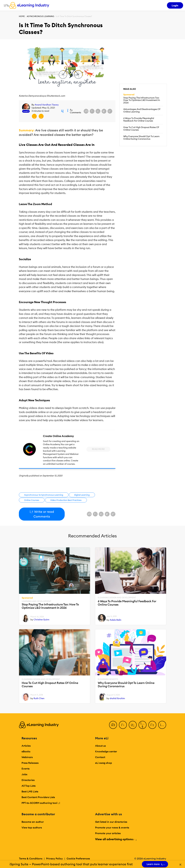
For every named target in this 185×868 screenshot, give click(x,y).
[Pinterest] (152, 725)
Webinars (27, 757)
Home (22, 16)
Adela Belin (115, 620)
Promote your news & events (112, 827)
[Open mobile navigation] (6, 5)
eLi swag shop (104, 763)
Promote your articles (108, 833)
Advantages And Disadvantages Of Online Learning (142, 110)
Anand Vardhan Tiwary (47, 105)
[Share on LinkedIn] (98, 111)
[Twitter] (123, 725)
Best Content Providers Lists (38, 797)
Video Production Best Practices (66, 500)
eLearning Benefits (108, 679)
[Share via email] (104, 111)
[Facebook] (113, 725)
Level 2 (26, 111)
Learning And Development (36, 601)
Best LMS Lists (30, 791)
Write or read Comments (42, 514)
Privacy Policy (54, 858)
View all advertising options (116, 839)
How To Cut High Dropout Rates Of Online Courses (141, 129)
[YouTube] (143, 725)
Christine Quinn (41, 620)
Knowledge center (106, 751)
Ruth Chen (39, 698)
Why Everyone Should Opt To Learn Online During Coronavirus (141, 138)
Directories (28, 780)
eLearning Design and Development (117, 598)
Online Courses (32, 500)
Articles (26, 746)
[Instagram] (162, 725)
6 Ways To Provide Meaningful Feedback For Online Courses (139, 119)
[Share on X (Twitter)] (92, 111)
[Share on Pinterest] (110, 111)
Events (26, 769)
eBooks (26, 751)
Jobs (24, 774)
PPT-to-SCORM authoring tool (41, 803)
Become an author (33, 822)
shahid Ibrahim (117, 698)
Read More (98, 449)
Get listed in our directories (111, 822)
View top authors (32, 827)
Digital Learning (82, 495)
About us (100, 746)
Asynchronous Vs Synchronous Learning (44, 495)
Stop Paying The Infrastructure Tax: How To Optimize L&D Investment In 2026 (142, 100)
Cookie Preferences (78, 858)
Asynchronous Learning (40, 16)
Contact (100, 757)
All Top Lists (29, 786)
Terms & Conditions (31, 858)
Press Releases (30, 763)
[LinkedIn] (133, 725)
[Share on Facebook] (86, 111)
